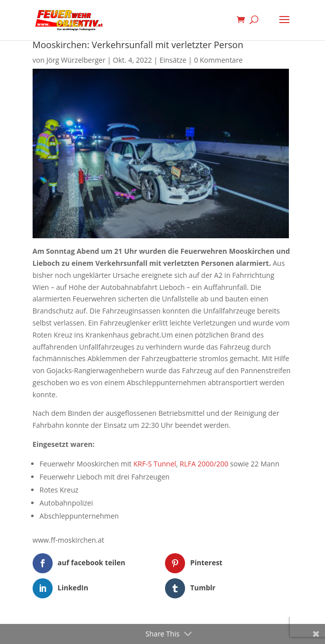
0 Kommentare (218, 60)
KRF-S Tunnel (155, 464)
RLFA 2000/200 (204, 464)
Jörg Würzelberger (76, 60)
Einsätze (173, 60)
